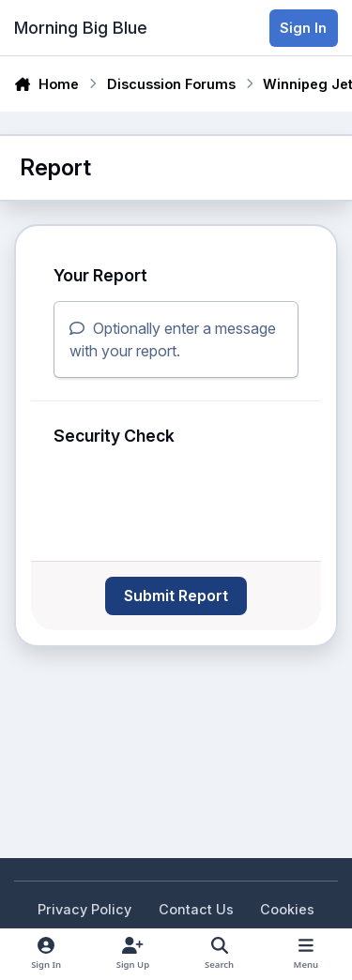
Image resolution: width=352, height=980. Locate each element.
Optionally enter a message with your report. (173, 339)
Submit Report (176, 596)
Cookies (287, 909)
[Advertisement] (164, 739)
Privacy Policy (84, 909)
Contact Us (196, 909)
